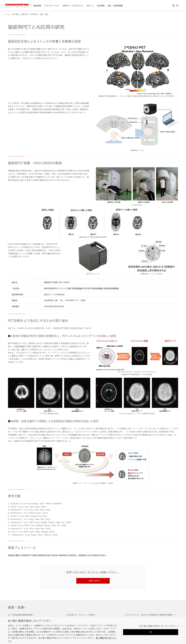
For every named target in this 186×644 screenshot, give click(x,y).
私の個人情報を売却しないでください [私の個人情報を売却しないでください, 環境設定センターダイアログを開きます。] (158, 626)
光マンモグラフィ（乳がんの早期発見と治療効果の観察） (149, 615)
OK (151, 632)
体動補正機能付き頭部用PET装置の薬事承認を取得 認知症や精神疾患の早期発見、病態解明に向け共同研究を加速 (56, 555)
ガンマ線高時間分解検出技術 (20, 615)
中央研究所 (34, 14)
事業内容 (24, 14)
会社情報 (15, 14)
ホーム (8, 14)
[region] (93, 630)
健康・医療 (44, 14)
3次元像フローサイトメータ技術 (80, 615)
